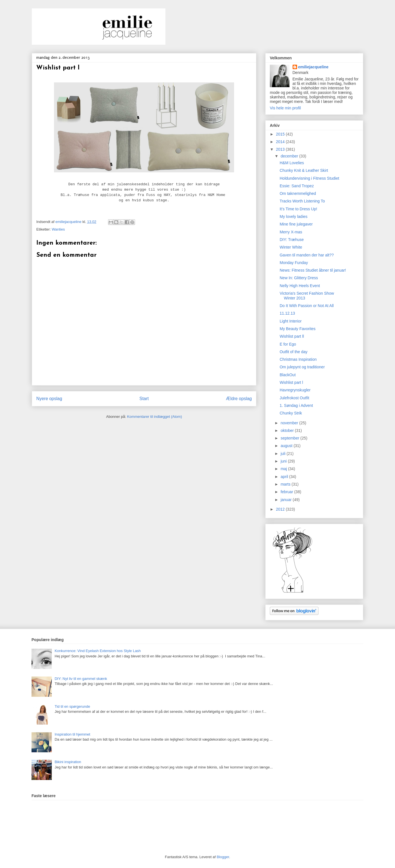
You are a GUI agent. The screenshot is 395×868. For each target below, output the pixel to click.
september (290, 438)
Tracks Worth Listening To (302, 201)
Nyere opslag (49, 399)
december (290, 156)
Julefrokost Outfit (294, 398)
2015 (281, 134)
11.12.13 (287, 313)
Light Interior (291, 321)
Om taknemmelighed (298, 193)
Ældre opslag (239, 399)
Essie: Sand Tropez (297, 186)
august (287, 446)
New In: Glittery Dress (299, 278)
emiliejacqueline (313, 67)
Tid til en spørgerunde (72, 706)
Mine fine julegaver (296, 224)
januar (287, 500)
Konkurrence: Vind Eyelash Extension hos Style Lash (98, 651)
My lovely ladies (294, 217)
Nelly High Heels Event (300, 286)
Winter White (291, 247)
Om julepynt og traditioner (302, 367)
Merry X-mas (291, 232)
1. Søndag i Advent (296, 405)
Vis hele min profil (285, 108)
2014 (281, 142)
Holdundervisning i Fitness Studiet (309, 178)
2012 (281, 509)
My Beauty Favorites (298, 329)
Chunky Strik (291, 413)
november (290, 423)
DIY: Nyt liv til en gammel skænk (81, 679)
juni (284, 461)
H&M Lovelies (292, 163)
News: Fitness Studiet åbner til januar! (313, 270)
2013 (281, 149)
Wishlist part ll (292, 336)
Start (144, 399)
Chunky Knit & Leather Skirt (304, 170)
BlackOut (288, 375)
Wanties (58, 229)
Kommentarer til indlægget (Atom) (155, 417)
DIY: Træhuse (292, 240)
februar (287, 492)
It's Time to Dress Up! (298, 209)
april (285, 477)
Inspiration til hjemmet (72, 734)
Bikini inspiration (68, 762)
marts (286, 484)
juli (283, 454)
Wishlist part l (291, 382)
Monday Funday (294, 263)
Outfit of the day (294, 352)
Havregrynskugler (295, 390)
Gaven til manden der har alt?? (307, 255)
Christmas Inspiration (298, 359)
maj (284, 469)
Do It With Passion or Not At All (307, 306)
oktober (288, 430)
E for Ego (288, 344)
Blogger (223, 857)
